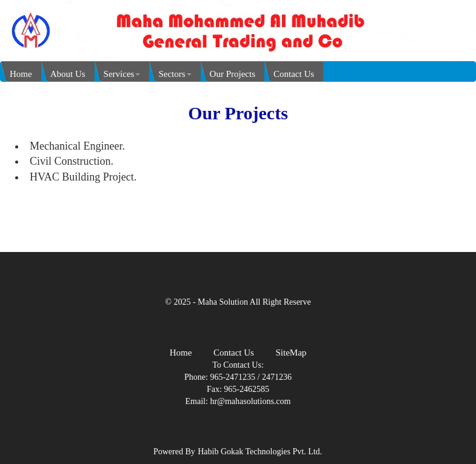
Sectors (175, 74)
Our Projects (233, 74)
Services (122, 74)
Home (21, 74)
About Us (68, 74)
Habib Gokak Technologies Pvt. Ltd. (260, 452)
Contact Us (294, 74)
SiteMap (291, 353)
